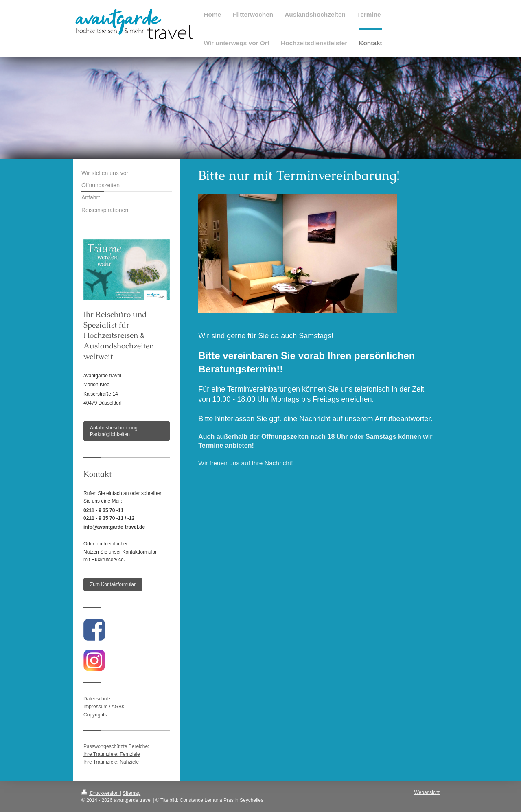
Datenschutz (97, 699)
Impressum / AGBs (104, 707)
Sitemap (131, 793)
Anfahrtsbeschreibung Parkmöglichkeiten (114, 431)
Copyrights (95, 715)
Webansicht (427, 792)
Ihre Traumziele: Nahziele (111, 762)
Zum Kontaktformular (113, 584)
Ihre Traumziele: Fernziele (112, 754)
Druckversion (101, 793)
